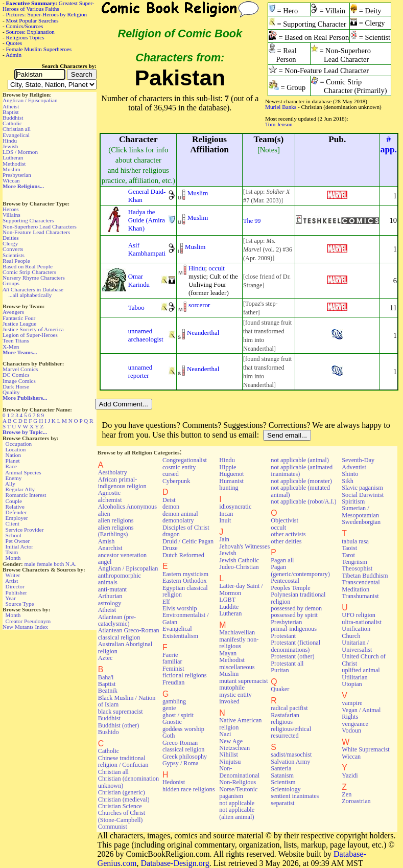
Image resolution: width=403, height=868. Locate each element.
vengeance (355, 724)
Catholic (12, 123)
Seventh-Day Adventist (358, 463)
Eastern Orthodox (185, 581)
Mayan (228, 653)
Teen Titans (16, 340)
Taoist (349, 548)
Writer (13, 575)
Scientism (283, 782)
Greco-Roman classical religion (184, 746)
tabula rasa (355, 541)
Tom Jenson (279, 124)
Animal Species (23, 472)
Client (13, 523)
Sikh (347, 481)
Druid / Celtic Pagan (188, 541)
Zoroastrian (356, 801)
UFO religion (359, 615)
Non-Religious (238, 782)
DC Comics (16, 375)
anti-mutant (112, 589)
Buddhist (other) (119, 725)
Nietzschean (234, 748)
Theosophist (357, 568)
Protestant (283, 636)
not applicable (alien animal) (237, 813)
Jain (224, 539)
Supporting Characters (28, 220)
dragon (171, 534)
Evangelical (16, 135)
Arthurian (110, 596)
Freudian (174, 682)
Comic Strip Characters (29, 272)
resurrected (285, 736)
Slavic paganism (362, 488)
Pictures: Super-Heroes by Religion (47, 14)
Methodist (14, 164)
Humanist (231, 481)
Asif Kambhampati (147, 249)
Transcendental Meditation (361, 586)
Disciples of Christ (186, 528)
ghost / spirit (178, 715)
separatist (282, 803)
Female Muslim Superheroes (39, 49)
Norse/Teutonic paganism (238, 793)
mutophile (232, 688)
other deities (286, 541)
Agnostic (109, 493)
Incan (226, 514)
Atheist (11, 106)
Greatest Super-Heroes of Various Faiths (48, 6)
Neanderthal (203, 333)
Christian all (17, 129)
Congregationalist (185, 460)
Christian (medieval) (124, 800)
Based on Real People (28, 266)
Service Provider (25, 530)
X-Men (11, 347)
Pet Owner (18, 541)
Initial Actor (19, 546)
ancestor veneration (122, 555)
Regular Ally (20, 489)
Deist (169, 500)
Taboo (136, 307)
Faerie (170, 655)
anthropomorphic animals (120, 579)
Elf (166, 602)
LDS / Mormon (20, 152)
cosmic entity (179, 467)
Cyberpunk (176, 481)
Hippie (228, 467)
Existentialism (180, 636)
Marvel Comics (20, 369)
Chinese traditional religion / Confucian (123, 761)
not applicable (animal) (300, 460)
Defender (16, 512)
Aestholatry (113, 472)
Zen (347, 794)
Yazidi (350, 775)
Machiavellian (237, 632)
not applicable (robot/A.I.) (303, 501)
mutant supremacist (243, 681)
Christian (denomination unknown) (128, 782)
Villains (11, 215)
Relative (15, 507)
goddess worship (183, 729)
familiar (172, 661)
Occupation (19, 444)
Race (11, 466)
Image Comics (19, 381)
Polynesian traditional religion (298, 598)
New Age (231, 741)
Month (13, 558)
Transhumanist (360, 596)
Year (10, 598)
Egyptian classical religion (185, 591)
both (59, 564)
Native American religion (240, 724)
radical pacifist (289, 708)
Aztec (105, 658)
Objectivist (285, 520)
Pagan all (282, 560)
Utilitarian (354, 677)
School (14, 535)
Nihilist (229, 755)
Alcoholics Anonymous (127, 507)
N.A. (71, 564)
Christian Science (120, 806)
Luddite (229, 607)
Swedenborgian (361, 522)
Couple (14, 501)
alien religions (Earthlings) (116, 531)
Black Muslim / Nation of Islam (127, 701)
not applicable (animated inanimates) (302, 471)
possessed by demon (296, 608)
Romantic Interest (26, 495)
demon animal (180, 514)
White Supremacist (365, 749)
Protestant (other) (292, 656)
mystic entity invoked (235, 698)
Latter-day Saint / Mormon (241, 589)
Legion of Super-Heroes (30, 335)
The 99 (252, 221)
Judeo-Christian (239, 567)
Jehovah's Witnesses (244, 546)
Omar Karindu (139, 280)
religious (282, 722)
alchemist (110, 500)
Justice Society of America (33, 329)
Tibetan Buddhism (365, 576)
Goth (169, 736)
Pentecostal (285, 581)
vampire (352, 703)
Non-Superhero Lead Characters (40, 226)
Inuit (225, 520)
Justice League (19, 324)
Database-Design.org (175, 863)
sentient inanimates (295, 796)
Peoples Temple (290, 588)
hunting (229, 488)
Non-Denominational (239, 772)
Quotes (14, 43)
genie (169, 708)
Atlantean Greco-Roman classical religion (129, 634)
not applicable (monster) (301, 481)
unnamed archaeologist (146, 335)
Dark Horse (16, 386)
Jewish (10, 146)
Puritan (280, 670)
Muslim (11, 169)
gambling (174, 701)
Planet (13, 461)
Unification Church (356, 632)
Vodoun (351, 730)
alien (104, 514)
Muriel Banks (281, 107)
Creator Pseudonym (28, 621)
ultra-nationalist (361, 622)
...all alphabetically (30, 295)
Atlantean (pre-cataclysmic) (117, 620)
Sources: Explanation (30, 32)
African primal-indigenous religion (122, 483)
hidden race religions (189, 789)
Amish (106, 541)
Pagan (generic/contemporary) (300, 570)
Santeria (281, 768)
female (44, 564)
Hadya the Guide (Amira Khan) (147, 220)
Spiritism (353, 501)
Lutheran (13, 157)
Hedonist (174, 782)
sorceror (199, 305)
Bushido (109, 732)
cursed (171, 474)
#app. (389, 144)
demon (171, 507)
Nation (13, 455)
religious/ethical (291, 729)
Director (15, 586)
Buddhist (13, 118)
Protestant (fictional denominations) (295, 646)
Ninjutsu (230, 762)
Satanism (282, 775)
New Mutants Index (25, 627)
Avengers (13, 312)
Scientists (14, 255)
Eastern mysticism (185, 574)
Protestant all (287, 664)
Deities (11, 238)
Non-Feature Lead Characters (36, 232)
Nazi (225, 734)
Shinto (350, 474)
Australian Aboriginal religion (125, 647)
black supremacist (121, 712)
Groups (11, 283)
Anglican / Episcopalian (30, 100)
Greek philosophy (185, 757)
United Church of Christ (364, 660)
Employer (17, 518)
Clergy (10, 243)
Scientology (286, 789)
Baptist (11, 112)
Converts (13, 249)
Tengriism (354, 562)
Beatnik (108, 691)
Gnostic (172, 722)
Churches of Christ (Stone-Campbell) (122, 816)
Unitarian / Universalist (357, 646)
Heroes (11, 209)
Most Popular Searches (32, 20)
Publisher (16, 592)
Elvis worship (180, 608)
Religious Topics (25, 37)
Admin (14, 55)
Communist (113, 827)
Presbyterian (17, 175)
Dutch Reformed (183, 555)
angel (105, 562)
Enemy (14, 478)
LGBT (227, 600)
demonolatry (178, 520)
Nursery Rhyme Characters (34, 278)
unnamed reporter (140, 371)
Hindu (10, 141)
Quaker (280, 689)
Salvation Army (290, 762)
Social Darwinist (363, 495)
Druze (170, 548)
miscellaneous (237, 667)
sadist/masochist (291, 755)
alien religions (116, 520)
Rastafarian (285, 715)
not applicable (237, 803)
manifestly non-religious (239, 643)
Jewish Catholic (239, 560)
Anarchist (110, 548)
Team (11, 552)
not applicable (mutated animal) (300, 491)
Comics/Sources (25, 26)
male (30, 564)
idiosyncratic (235, 507)
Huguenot (231, 474)
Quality (11, 392)
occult (217, 268)
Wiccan (11, 180)
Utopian (352, 684)
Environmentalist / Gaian (186, 618)
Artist (11, 581)
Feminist (173, 669)
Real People (16, 261)
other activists (288, 534)
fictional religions (185, 675)
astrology (110, 603)
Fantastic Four (19, 318)
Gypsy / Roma (181, 763)
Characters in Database (33, 289)
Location (16, 449)
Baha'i (106, 677)
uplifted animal (361, 670)
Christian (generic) (122, 792)
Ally (10, 484)
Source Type (20, 604)
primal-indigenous (294, 629)
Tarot (348, 555)
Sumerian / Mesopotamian (360, 511)
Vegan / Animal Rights (361, 713)
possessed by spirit (294, 615)
